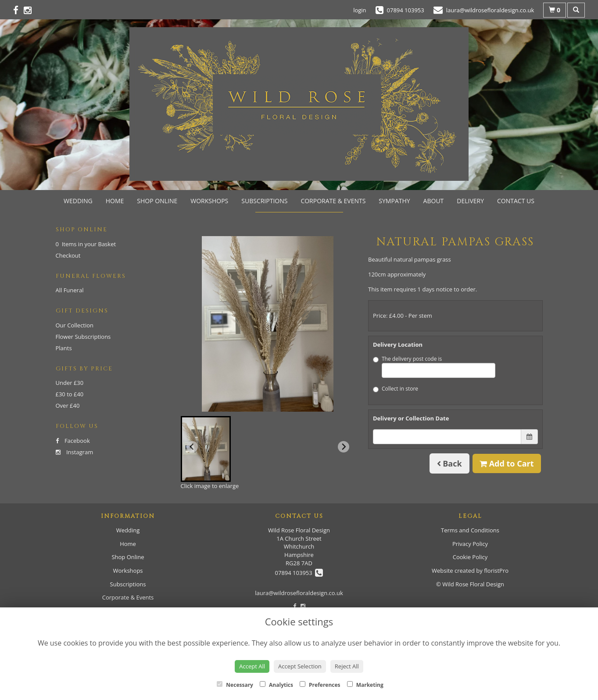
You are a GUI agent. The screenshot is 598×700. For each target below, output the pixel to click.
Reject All (347, 666)
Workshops (209, 201)
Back (449, 463)
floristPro (496, 571)
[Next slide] (344, 447)
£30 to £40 (70, 394)
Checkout (68, 255)
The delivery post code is (434, 366)
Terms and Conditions (470, 530)
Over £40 (68, 406)
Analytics (276, 685)
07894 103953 (299, 573)
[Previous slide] (192, 447)
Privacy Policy (470, 544)
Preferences (320, 685)
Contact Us (516, 201)
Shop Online (157, 201)
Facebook (73, 441)
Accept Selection (300, 666)
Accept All (252, 666)
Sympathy (394, 201)
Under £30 (70, 383)
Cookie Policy (470, 557)
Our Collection (75, 325)
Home (115, 201)
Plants (64, 348)
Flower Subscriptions (83, 337)
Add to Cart (507, 463)
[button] (206, 449)
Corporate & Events (333, 201)
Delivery (470, 201)
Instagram (75, 452)
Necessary (235, 685)
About (434, 201)
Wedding (78, 201)
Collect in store (396, 389)
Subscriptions (264, 201)
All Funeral (70, 290)
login (360, 10)
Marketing (365, 685)
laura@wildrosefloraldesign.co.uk (299, 593)
